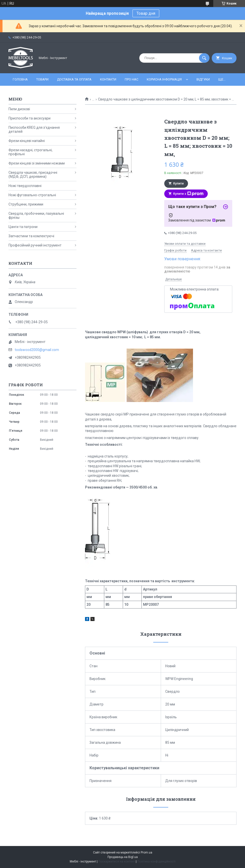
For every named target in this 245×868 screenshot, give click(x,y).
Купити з (188, 194)
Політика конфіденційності (156, 861)
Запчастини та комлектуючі (31, 236)
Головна (20, 79)
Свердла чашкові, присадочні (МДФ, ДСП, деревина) (33, 174)
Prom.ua (146, 852)
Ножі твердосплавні (25, 186)
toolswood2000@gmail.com (37, 350)
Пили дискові (19, 109)
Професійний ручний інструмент (35, 245)
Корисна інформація (164, 79)
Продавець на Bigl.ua (123, 857)
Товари (42, 79)
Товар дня (146, 13)
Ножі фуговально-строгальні (32, 195)
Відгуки (203, 79)
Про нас (131, 79)
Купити (178, 183)
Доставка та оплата (74, 79)
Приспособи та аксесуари (29, 118)
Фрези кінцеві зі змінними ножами (37, 163)
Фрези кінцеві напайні (27, 141)
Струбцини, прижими (26, 204)
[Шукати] (204, 58)
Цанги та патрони (23, 227)
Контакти (108, 79)
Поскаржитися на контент (117, 861)
